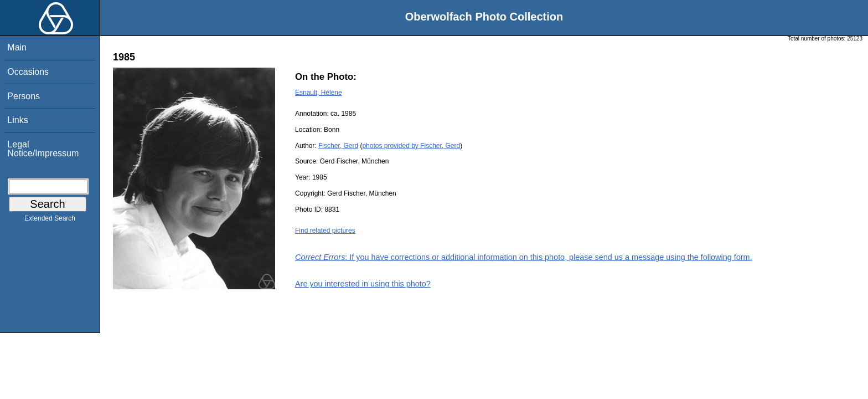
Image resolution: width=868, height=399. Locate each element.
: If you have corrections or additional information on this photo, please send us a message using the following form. (524, 257)
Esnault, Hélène (319, 93)
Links (17, 120)
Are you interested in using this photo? (363, 284)
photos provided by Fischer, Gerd (411, 146)
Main (17, 47)
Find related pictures (325, 231)
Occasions (28, 72)
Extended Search (50, 221)
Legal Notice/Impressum (43, 149)
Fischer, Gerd (338, 146)
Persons (24, 96)
